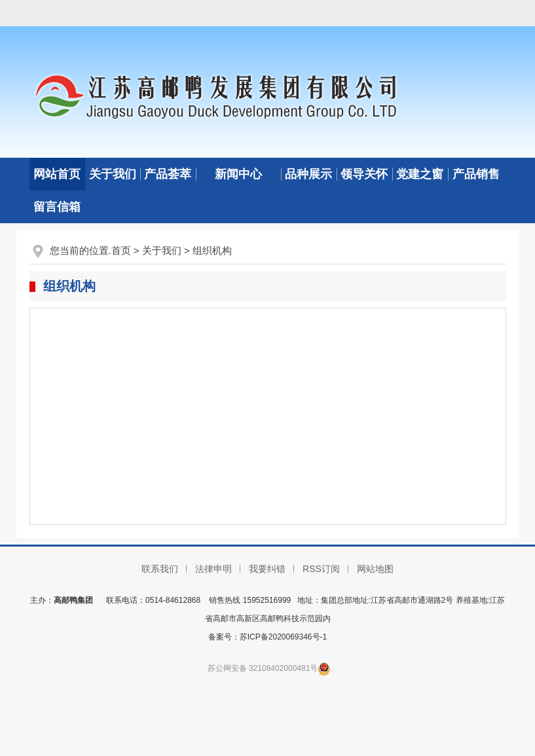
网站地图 (375, 569)
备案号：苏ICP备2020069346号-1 (267, 637)
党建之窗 (420, 174)
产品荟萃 (168, 174)
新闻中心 (238, 174)
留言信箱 (57, 207)
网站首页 (57, 174)
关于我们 (113, 174)
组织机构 (212, 250)
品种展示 (308, 174)
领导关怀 (364, 174)
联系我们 (160, 569)
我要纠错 (267, 569)
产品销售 (476, 174)
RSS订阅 (321, 569)
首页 (121, 250)
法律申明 (213, 569)
